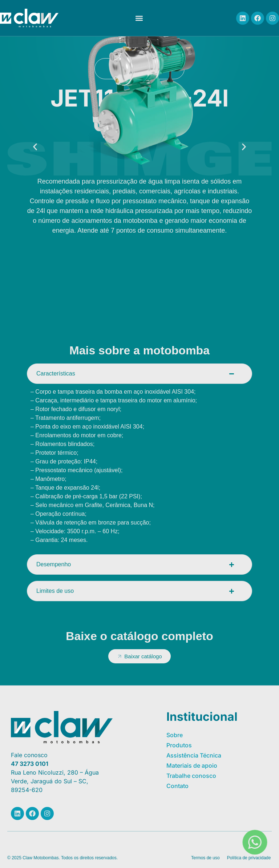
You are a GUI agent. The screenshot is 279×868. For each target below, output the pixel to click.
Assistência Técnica (194, 755)
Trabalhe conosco (191, 776)
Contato (177, 786)
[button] (139, 18)
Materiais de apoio (192, 765)
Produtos (179, 745)
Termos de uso (205, 858)
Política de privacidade (249, 858)
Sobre (175, 735)
